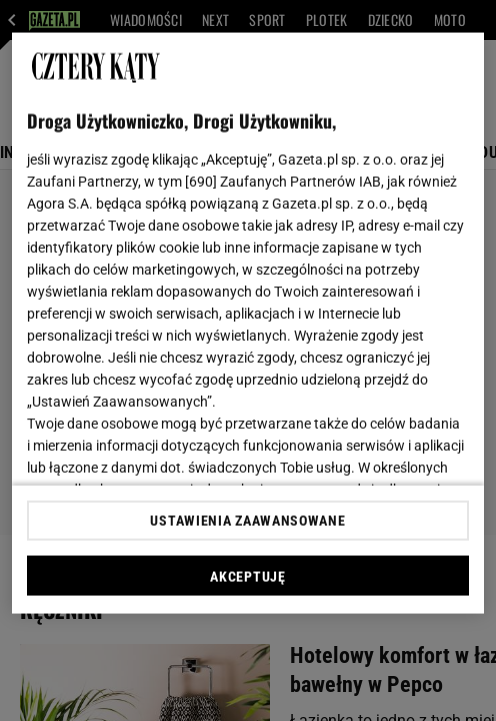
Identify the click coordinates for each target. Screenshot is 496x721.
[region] (247, 323)
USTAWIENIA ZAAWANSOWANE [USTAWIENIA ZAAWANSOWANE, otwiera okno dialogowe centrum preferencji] (247, 520)
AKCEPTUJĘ (247, 576)
